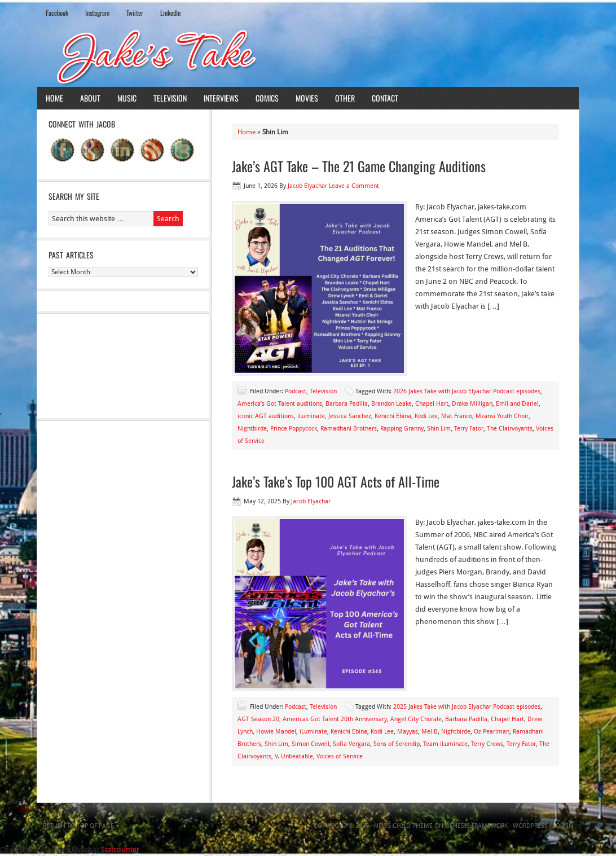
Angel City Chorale (416, 719)
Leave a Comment (354, 186)
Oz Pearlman (492, 732)
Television (170, 98)
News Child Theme (403, 826)
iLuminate (311, 416)
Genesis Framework (476, 826)
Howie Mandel (276, 732)
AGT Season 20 (258, 719)
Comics (267, 98)
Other (345, 98)
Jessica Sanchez (350, 416)
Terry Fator (469, 429)
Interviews (221, 98)
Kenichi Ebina (393, 416)
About (90, 98)
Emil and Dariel (517, 404)
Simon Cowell (311, 744)
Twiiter (135, 13)
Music (127, 98)
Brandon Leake (391, 404)
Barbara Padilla (347, 404)
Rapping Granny (402, 429)
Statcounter (120, 850)
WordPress (530, 826)
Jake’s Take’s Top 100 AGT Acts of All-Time (336, 481)
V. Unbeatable (294, 756)
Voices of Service (340, 756)
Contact (385, 98)
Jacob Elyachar (307, 186)
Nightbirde (252, 429)
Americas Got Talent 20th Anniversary (335, 719)
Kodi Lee (426, 416)
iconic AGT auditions (266, 416)
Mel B (430, 732)
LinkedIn (170, 13)
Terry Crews (487, 744)
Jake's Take (308, 56)
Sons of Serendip (397, 744)
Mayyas (408, 732)
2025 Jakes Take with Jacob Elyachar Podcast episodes (467, 707)
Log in (563, 826)
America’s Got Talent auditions (280, 404)
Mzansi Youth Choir (502, 416)
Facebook (57, 13)
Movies (307, 98)
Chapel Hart (432, 404)
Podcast (296, 391)
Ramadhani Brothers (349, 429)
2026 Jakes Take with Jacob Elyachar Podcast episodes (467, 391)
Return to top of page (78, 826)
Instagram (97, 13)
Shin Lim (439, 429)
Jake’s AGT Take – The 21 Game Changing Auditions (359, 166)
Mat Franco (457, 416)
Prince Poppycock (294, 429)
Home (54, 98)
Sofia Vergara (351, 744)
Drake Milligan (472, 404)
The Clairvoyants (510, 429)
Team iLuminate (445, 744)
